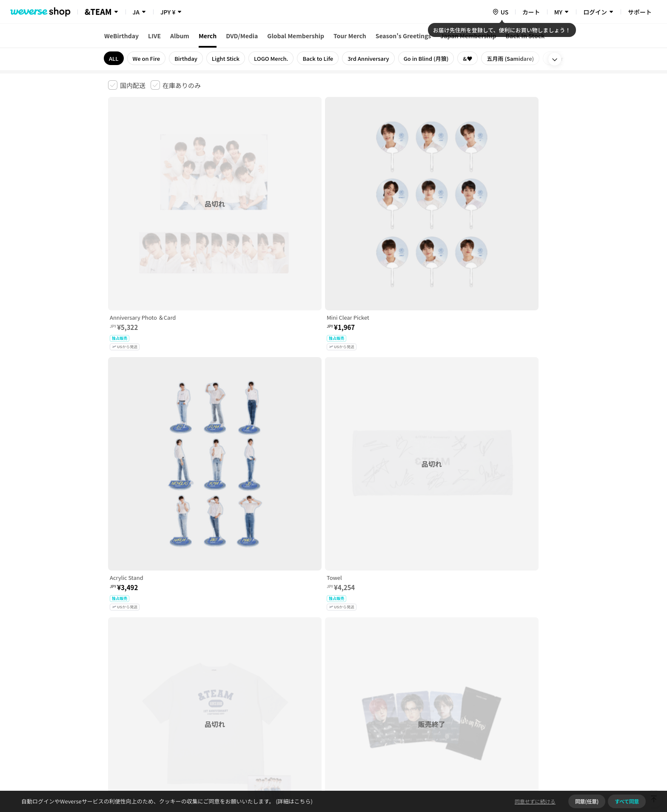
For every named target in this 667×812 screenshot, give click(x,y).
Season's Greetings (403, 36)
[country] (500, 12)
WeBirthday (121, 36)
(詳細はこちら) (294, 801)
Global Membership (296, 36)
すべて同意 (627, 801)
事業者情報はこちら (492, 707)
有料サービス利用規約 (160, 678)
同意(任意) (587, 801)
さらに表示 (333, 619)
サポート (640, 12)
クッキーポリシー (409, 678)
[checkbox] (127, 85)
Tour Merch (350, 36)
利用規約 (115, 678)
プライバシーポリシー (279, 678)
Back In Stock (525, 36)
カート (531, 12)
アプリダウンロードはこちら (523, 757)
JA (136, 12)
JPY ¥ (168, 12)
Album (180, 36)
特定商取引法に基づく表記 (347, 678)
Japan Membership (468, 36)
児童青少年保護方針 (220, 678)
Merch (208, 36)
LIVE (154, 36)
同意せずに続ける (535, 801)
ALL (114, 58)
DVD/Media (242, 36)
